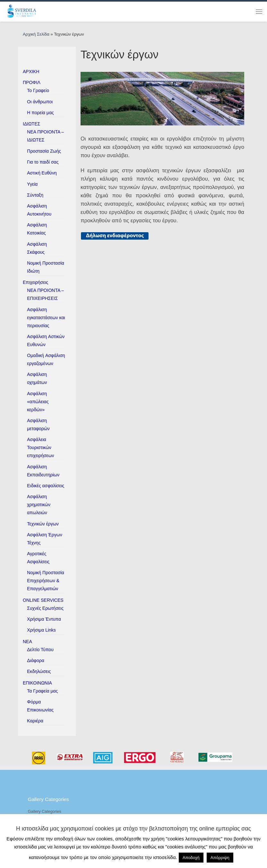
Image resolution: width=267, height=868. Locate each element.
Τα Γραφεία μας (42, 691)
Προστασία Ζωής (44, 151)
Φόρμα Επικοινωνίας (40, 706)
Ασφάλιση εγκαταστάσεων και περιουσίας (46, 318)
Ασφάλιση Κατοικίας (37, 229)
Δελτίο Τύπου (40, 650)
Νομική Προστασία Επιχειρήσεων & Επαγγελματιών (46, 581)
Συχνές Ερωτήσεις (45, 608)
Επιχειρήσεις (35, 282)
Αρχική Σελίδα (37, 34)
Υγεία (32, 184)
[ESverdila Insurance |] (23, 11)
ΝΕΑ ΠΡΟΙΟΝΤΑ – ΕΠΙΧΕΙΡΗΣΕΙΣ (45, 294)
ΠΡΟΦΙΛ (32, 82)
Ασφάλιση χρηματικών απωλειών (39, 505)
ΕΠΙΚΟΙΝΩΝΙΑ (37, 683)
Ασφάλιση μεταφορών (38, 425)
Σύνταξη (35, 195)
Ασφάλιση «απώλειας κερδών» (38, 402)
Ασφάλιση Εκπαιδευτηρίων (43, 471)
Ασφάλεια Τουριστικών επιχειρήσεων (40, 447)
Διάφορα (35, 660)
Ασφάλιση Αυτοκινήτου (39, 210)
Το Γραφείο (38, 90)
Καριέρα (35, 721)
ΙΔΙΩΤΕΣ (31, 124)
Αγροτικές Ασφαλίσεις (38, 558)
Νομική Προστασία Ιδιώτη (46, 267)
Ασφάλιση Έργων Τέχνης (44, 539)
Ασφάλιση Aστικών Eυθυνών (46, 340)
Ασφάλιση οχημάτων (37, 378)
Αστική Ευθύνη (42, 173)
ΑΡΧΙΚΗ (31, 72)
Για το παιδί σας (43, 162)
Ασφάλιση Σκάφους (37, 248)
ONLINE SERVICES (43, 600)
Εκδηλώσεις (39, 671)
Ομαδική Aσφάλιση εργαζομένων (46, 359)
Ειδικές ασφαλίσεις (46, 486)
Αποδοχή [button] (191, 858)
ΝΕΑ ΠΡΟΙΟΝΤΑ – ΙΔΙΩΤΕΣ (45, 136)
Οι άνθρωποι (40, 102)
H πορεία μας (40, 113)
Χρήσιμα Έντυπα (44, 619)
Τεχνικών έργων (43, 524)
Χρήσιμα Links (41, 630)
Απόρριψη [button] (220, 858)
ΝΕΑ (27, 642)
